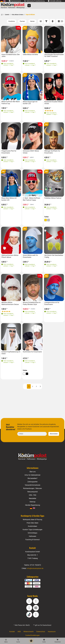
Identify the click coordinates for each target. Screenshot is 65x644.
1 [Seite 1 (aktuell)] (29, 386)
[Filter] (46, 21)
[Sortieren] (53, 21)
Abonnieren (54, 434)
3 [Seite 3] (36, 386)
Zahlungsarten (32, 482)
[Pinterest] (36, 615)
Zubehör (7, 15)
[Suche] (18, 641)
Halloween (32, 536)
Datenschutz (41, 632)
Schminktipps (32, 533)
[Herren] (32, 21)
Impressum (52, 632)
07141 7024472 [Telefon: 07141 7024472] (35, 565)
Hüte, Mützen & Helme (17, 15)
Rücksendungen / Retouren (32, 488)
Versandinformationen (32, 485)
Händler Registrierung (32, 505)
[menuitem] (2, 1)
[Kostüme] (12, 21)
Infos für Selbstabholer (33, 475)
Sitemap (32, 502)
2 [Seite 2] (33, 386)
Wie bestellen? (32, 478)
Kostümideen (32, 526)
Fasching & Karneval (33, 540)
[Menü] (6, 641)
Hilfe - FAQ (32, 495)
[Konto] (44, 641)
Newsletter (32, 498)
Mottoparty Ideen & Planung (32, 520)
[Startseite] (2, 14)
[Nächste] (40, 386)
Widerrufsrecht (29, 632)
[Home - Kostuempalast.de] (33, 457)
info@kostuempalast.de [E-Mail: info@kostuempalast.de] (35, 568)
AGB (19, 632)
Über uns (32, 472)
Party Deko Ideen (32, 523)
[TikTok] (29, 615)
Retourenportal (33, 492)
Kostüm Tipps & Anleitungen (32, 530)
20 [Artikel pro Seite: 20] (60, 21)
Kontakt (12, 632)
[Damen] (22, 21)
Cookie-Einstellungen (32, 635)
